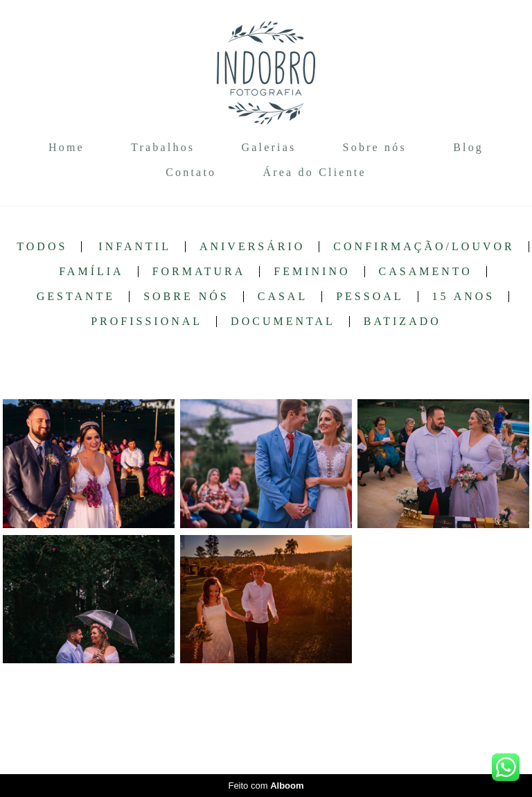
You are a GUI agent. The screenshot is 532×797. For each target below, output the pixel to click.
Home (66, 147)
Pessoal (370, 297)
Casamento (426, 272)
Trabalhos (163, 147)
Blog (468, 147)
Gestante (76, 297)
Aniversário (252, 247)
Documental (283, 322)
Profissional (147, 322)
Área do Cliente (314, 172)
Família (91, 272)
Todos (42, 247)
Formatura (199, 272)
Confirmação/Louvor (424, 247)
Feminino (312, 272)
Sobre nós (375, 147)
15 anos (464, 297)
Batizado (402, 322)
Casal (283, 297)
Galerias (268, 147)
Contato (191, 172)
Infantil (135, 247)
